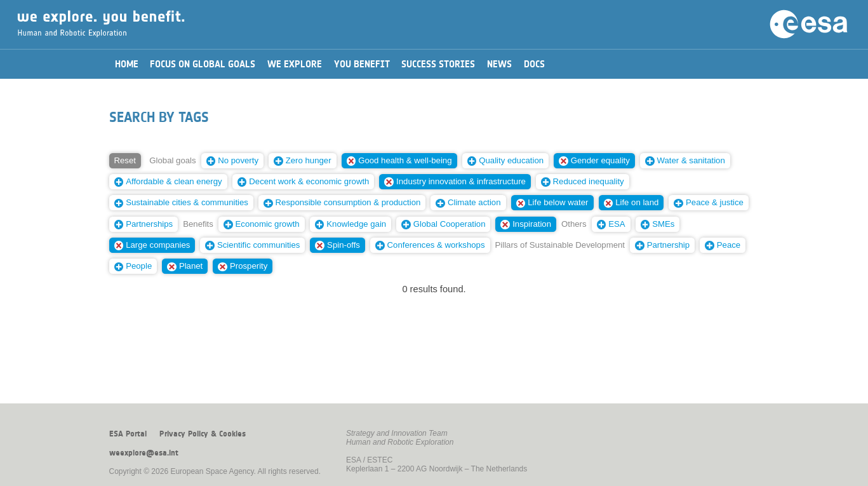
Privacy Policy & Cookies (203, 434)
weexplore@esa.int (144, 453)
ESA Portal (128, 434)
